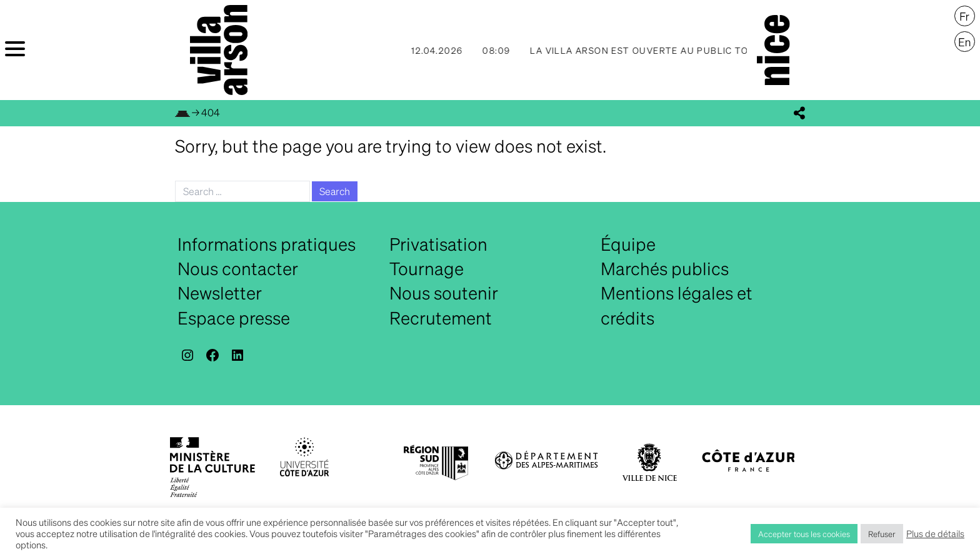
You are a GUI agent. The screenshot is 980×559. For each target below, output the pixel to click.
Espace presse (234, 318)
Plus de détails (935, 533)
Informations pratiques (267, 244)
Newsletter (220, 293)
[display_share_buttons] (799, 113)
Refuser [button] (882, 534)
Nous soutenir (444, 293)
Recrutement (441, 318)
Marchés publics (665, 268)
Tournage (427, 268)
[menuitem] (965, 16)
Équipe (628, 244)
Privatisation (438, 244)
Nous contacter (238, 268)
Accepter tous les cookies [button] (804, 534)
